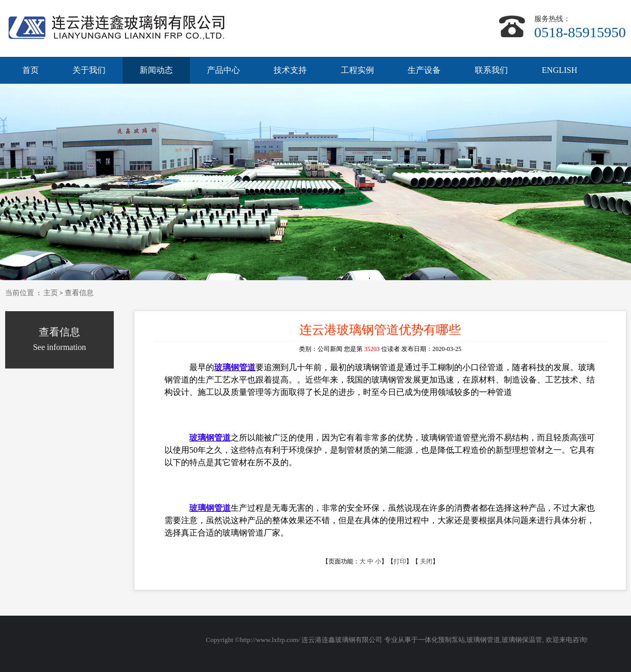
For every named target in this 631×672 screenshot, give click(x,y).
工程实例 (357, 70)
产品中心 (223, 70)
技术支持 (290, 70)
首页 (31, 70)
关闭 (426, 561)
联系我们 (491, 70)
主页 (51, 293)
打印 (400, 561)
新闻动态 (156, 70)
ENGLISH (560, 70)
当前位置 (20, 293)
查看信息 (79, 293)
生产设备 (424, 70)
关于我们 (89, 70)
